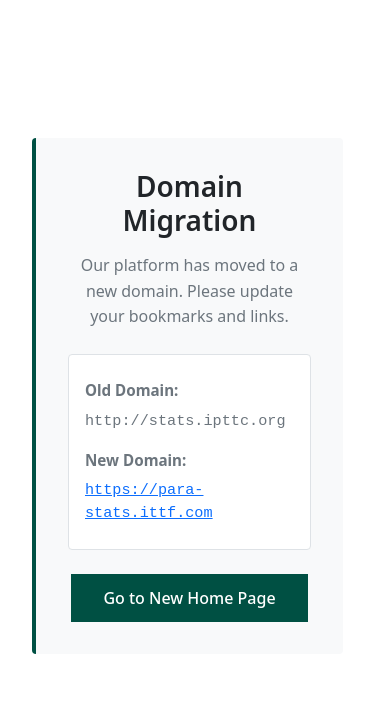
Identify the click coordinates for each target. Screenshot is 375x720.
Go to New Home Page (189, 598)
